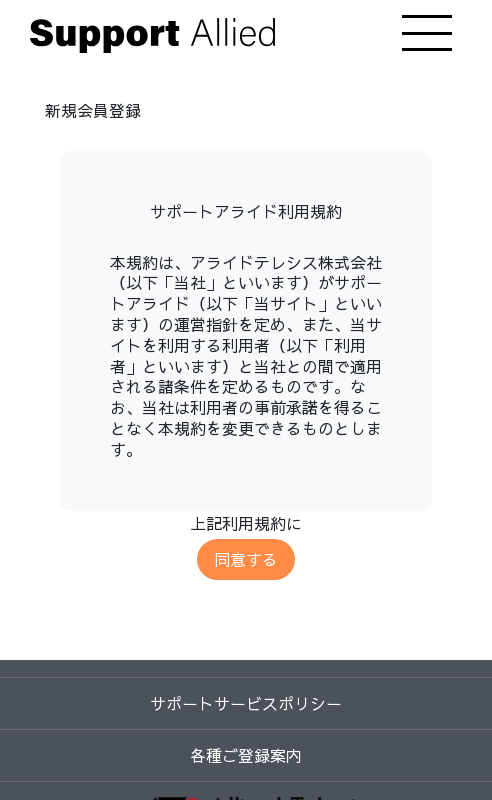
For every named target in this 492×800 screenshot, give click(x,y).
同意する (246, 559)
